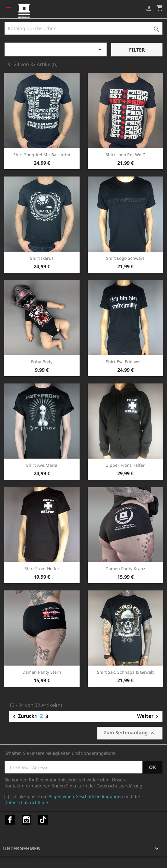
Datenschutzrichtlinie (26, 802)
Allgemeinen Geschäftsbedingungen (86, 796)
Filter (137, 50)
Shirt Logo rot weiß (125, 155)
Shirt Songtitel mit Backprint (42, 155)
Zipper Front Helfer (125, 465)
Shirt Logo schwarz (125, 258)
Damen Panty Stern (42, 672)
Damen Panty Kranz (125, 569)
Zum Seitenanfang (130, 733)
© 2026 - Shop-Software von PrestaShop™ (48, 860)
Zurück (23, 717)
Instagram (27, 820)
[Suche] (83, 28)
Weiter (149, 717)
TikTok (43, 820)
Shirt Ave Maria (42, 465)
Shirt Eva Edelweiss (125, 362)
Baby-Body (42, 362)
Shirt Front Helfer (42, 569)
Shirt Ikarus (42, 258)
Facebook (10, 820)
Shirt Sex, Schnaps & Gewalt (125, 672)
